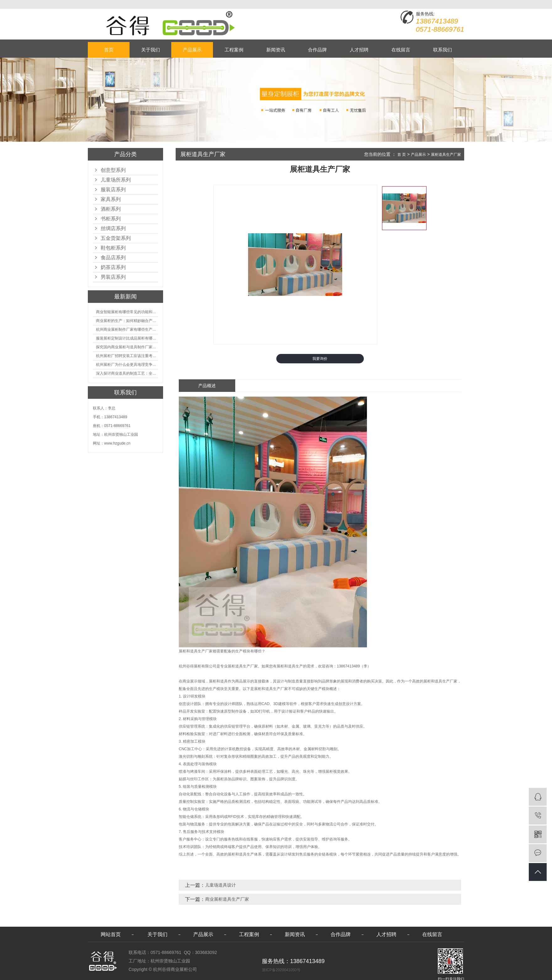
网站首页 (111, 934)
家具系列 (111, 199)
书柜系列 (111, 219)
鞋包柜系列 (113, 248)
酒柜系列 (111, 209)
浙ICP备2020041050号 (281, 970)
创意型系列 (113, 170)
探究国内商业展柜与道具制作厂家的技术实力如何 (127, 347)
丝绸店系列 (113, 228)
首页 (109, 50)
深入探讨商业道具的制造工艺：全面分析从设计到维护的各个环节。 (127, 373)
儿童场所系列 (116, 180)
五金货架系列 (116, 238)
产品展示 (192, 50)
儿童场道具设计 (220, 885)
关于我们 (151, 50)
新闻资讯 (276, 50)
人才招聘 (359, 50)
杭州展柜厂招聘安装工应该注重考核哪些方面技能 (127, 356)
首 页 (402, 155)
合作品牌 (317, 50)
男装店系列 (113, 277)
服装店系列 (113, 190)
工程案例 (234, 50)
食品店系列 (113, 258)
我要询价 (320, 359)
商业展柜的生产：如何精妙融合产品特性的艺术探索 (127, 321)
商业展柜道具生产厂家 (227, 899)
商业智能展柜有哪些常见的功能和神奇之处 (127, 312)
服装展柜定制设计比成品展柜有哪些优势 (127, 338)
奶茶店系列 (113, 267)
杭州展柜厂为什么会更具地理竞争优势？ (127, 365)
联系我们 (443, 50)
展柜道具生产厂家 (446, 155)
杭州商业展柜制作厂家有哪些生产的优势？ (127, 329)
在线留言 (401, 50)
